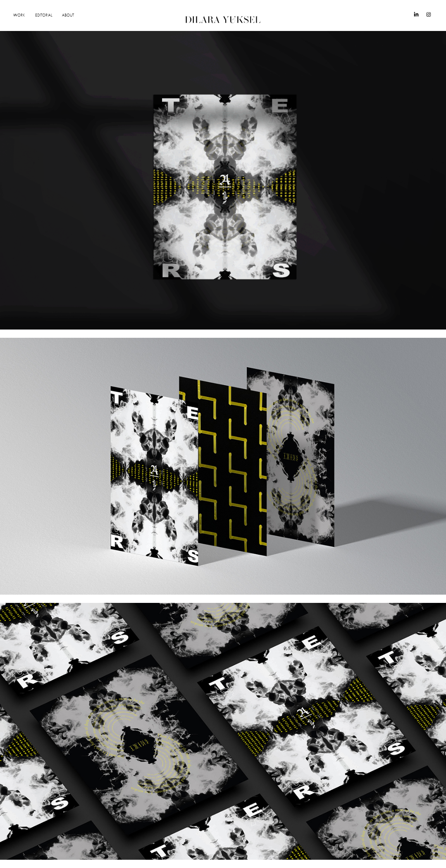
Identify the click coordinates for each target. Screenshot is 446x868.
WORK (19, 15)
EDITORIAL (44, 15)
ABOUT (68, 15)
